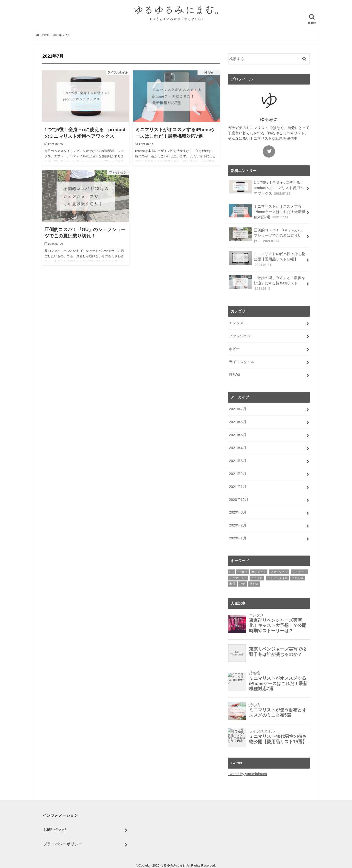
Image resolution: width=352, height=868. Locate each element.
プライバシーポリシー (63, 844)
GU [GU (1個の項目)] (231, 572)
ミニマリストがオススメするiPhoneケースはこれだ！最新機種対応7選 (267, 212)
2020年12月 (238, 500)
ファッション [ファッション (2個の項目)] (279, 572)
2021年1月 (237, 487)
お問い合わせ (55, 829)
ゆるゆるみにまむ (173, 865)
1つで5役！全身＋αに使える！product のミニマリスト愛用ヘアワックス (266, 188)
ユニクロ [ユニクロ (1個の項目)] (257, 578)
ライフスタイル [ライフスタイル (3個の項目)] (277, 578)
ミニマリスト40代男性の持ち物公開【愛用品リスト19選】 (267, 259)
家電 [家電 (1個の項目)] (232, 584)
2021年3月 (237, 461)
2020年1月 (237, 538)
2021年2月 (237, 474)
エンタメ (236, 323)
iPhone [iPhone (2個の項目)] (242, 572)
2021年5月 (237, 435)
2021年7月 (237, 409)
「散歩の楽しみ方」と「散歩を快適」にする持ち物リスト (267, 283)
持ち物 (234, 375)
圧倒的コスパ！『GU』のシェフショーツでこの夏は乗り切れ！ (266, 235)
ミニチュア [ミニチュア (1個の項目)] (299, 572)
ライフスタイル (242, 362)
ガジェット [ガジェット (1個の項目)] (259, 572)
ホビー (234, 349)
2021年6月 (237, 422)
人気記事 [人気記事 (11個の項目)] (298, 578)
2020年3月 (237, 512)
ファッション (240, 336)
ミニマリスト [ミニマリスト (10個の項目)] (238, 578)
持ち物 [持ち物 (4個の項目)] (254, 584)
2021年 (57, 35)
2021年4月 (237, 448)
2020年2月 (237, 525)
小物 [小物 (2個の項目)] (242, 584)
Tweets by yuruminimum (247, 774)
